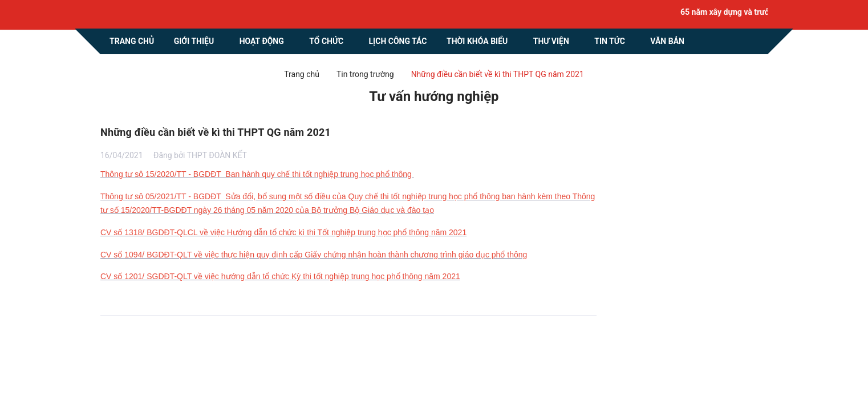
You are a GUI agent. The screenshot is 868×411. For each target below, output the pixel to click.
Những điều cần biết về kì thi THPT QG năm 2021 (216, 132)
